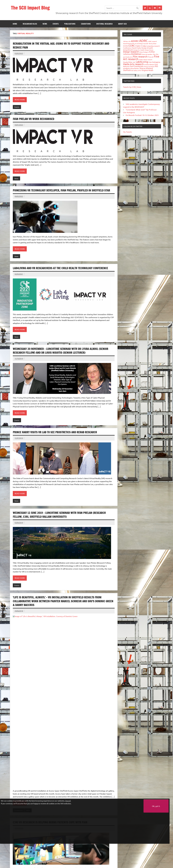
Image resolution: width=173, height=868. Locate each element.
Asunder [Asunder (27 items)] (146, 44)
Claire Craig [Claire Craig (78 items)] (140, 46)
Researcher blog (30, 24)
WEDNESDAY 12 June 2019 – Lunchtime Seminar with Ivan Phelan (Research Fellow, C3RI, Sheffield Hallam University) (59, 515)
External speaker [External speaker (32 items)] (147, 54)
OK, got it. (156, 806)
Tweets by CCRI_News (132, 87)
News (45, 24)
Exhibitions (86, 24)
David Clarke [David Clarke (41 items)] (136, 48)
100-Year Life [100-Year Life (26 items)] (127, 41)
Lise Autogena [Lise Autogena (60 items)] (154, 62)
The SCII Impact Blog (30, 8)
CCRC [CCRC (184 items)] (132, 46)
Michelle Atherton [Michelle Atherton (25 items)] (149, 64)
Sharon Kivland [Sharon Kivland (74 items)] (146, 68)
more (68, 801)
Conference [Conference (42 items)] (127, 48)
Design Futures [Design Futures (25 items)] (149, 50)
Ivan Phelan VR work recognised (33, 119)
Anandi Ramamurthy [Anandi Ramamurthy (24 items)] (129, 44)
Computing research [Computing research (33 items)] (153, 46)
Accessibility (81, 866)
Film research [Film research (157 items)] (140, 56)
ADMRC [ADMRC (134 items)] (135, 41)
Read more (20, 99)
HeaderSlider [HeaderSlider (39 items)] (128, 62)
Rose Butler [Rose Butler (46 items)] (135, 68)
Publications (70, 24)
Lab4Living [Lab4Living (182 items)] (142, 62)
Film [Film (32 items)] (154, 54)
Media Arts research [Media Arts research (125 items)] (133, 64)
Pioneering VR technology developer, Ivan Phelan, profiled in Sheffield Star (61, 190)
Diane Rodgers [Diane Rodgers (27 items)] (144, 52)
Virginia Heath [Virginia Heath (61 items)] (147, 70)
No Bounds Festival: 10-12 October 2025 (142, 115)
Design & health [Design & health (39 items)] (147, 48)
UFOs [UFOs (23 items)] (140, 70)
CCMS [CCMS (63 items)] (126, 46)
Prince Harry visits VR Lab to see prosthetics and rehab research (55, 432)
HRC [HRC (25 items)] (134, 62)
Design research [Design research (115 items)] (131, 52)
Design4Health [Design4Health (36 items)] (128, 50)
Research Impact (28, 748)
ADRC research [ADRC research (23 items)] (153, 41)
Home (15, 24)
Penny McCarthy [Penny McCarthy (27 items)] (149, 66)
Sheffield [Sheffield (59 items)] (127, 70)
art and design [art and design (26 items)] (139, 44)
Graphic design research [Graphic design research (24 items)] (146, 60)
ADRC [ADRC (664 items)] (144, 41)
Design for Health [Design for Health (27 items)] (139, 50)
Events (56, 24)
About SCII (122, 24)
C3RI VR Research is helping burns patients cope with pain (50, 683)
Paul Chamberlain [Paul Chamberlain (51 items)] (137, 66)
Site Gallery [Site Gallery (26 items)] (134, 70)
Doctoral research (104, 24)
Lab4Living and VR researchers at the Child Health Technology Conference (60, 268)
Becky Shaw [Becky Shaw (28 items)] (153, 44)
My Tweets (127, 132)
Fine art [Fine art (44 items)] (151, 57)
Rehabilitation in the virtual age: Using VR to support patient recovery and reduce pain (61, 46)
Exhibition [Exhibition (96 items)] (136, 54)
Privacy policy (92, 866)
